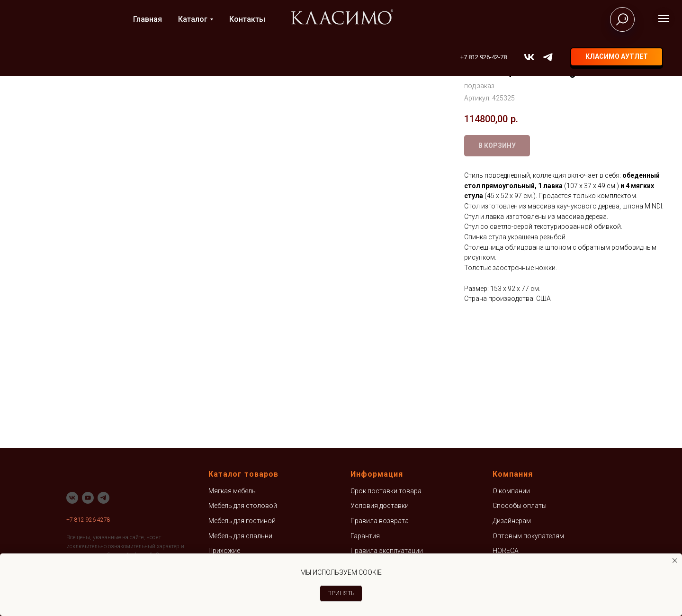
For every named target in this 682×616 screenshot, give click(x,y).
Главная (148, 19)
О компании (511, 491)
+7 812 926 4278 (88, 520)
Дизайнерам (512, 521)
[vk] (529, 57)
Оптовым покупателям (528, 536)
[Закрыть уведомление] (675, 561)
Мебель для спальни (240, 536)
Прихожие (224, 551)
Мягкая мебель (232, 491)
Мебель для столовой (243, 506)
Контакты (247, 19)
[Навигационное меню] (664, 18)
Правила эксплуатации (387, 551)
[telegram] (548, 57)
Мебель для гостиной (242, 521)
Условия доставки (380, 506)
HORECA (506, 551)
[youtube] (88, 498)
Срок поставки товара (386, 491)
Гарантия (365, 536)
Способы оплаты (520, 506)
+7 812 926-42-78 (484, 57)
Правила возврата (380, 521)
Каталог (193, 19)
